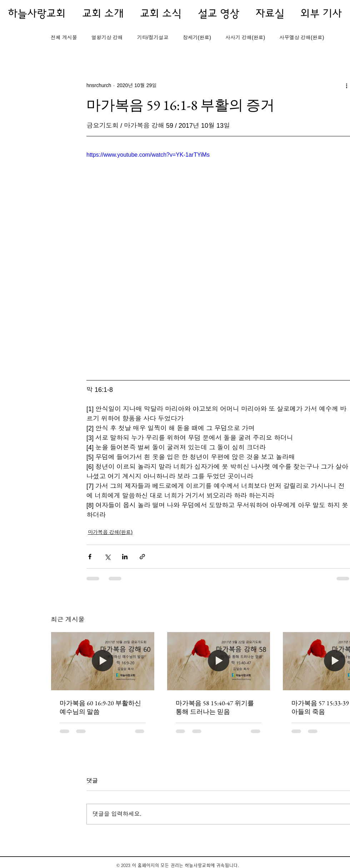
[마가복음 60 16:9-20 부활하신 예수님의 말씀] (103, 661)
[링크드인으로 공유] (125, 557)
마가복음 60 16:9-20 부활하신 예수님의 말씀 (100, 707)
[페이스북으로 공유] (90, 557)
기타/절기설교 (153, 37)
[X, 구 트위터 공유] (107, 557)
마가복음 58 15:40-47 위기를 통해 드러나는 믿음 (215, 707)
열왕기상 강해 (107, 37)
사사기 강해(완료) (245, 37)
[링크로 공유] (142, 557)
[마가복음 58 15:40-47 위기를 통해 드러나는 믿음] (219, 661)
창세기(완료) (197, 37)
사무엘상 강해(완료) (302, 37)
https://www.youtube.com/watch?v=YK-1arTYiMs (148, 155)
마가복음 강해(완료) (110, 532)
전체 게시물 (64, 37)
